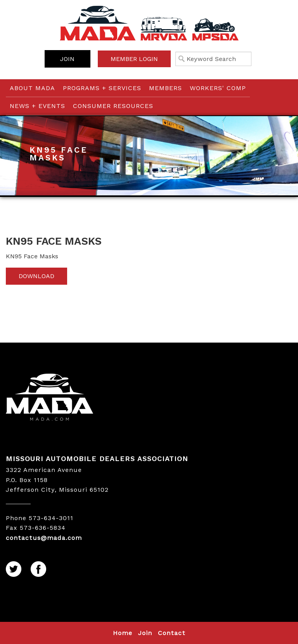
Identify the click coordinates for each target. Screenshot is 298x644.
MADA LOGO (149, 398)
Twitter (14, 569)
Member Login (134, 59)
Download (36, 276)
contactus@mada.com (44, 538)
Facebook (39, 569)
